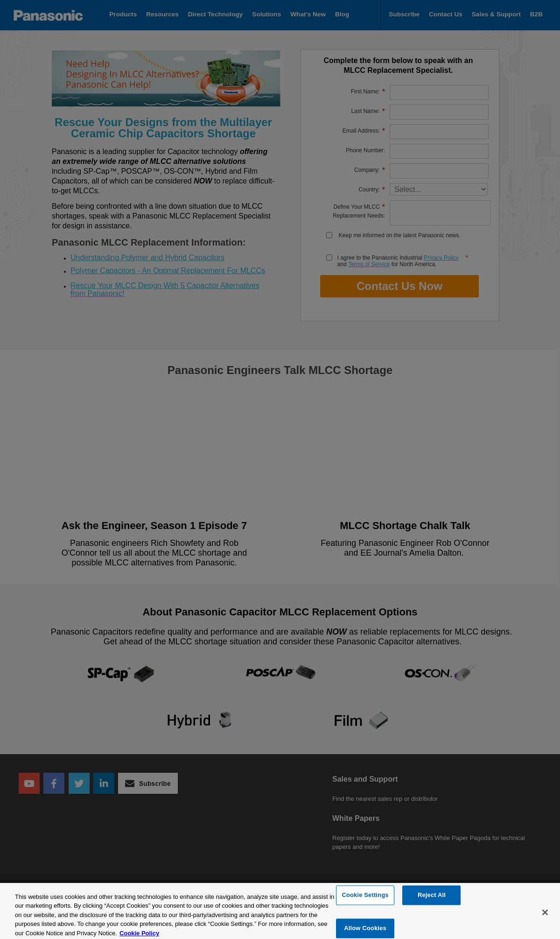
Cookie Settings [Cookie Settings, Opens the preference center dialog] (365, 900)
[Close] (545, 918)
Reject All (432, 900)
